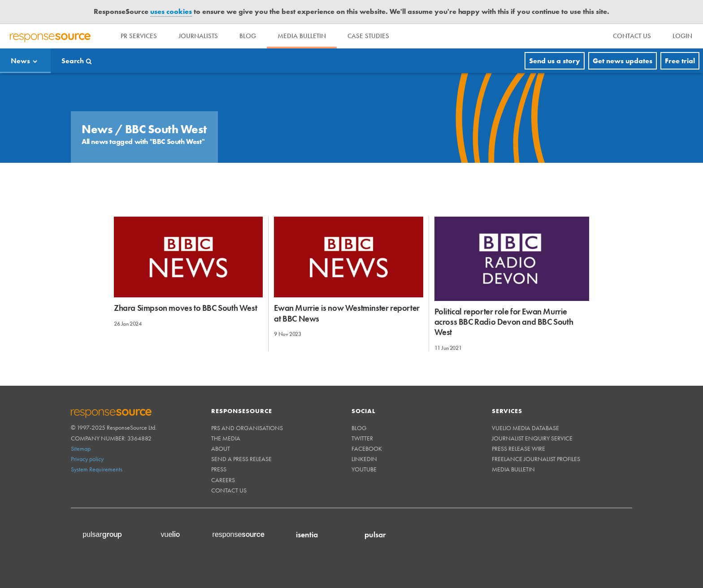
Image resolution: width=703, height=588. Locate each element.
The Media (226, 438)
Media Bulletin (302, 36)
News (20, 61)
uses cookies (171, 11)
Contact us (229, 490)
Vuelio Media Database (525, 428)
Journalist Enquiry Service (532, 438)
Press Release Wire (519, 449)
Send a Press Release (241, 459)
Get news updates (623, 61)
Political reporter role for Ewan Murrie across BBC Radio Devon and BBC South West (504, 322)
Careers (223, 480)
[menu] (632, 36)
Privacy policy (87, 459)
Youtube (364, 469)
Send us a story (555, 61)
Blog (248, 36)
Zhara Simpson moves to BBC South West (185, 308)
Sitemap (81, 449)
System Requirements (97, 469)
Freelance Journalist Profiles (536, 459)
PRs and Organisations (247, 428)
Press (219, 469)
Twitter (362, 438)
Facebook (367, 449)
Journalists (198, 36)
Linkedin (364, 459)
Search (73, 61)
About (221, 449)
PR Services (139, 36)
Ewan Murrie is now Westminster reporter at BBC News (347, 313)
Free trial (680, 61)
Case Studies (368, 36)
